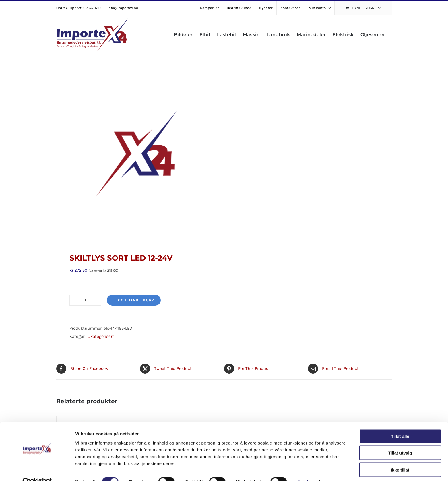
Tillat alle (400, 424)
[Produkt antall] (85, 300)
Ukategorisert (101, 336)
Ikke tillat (400, 457)
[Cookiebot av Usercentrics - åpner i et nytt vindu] (37, 470)
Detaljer (306, 470)
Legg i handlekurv (134, 300)
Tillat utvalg (400, 441)
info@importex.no (123, 8)
